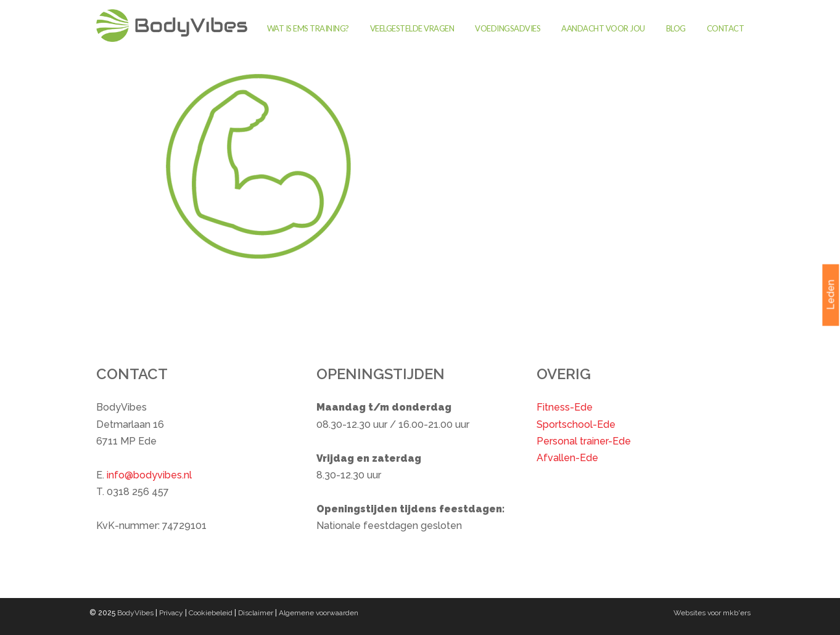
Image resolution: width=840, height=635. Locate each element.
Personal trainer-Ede (584, 441)
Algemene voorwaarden (319, 613)
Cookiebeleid (211, 613)
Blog (676, 28)
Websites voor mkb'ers (712, 613)
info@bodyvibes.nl (149, 475)
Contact (726, 28)
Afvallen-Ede (567, 458)
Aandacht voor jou (603, 28)
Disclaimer (256, 613)
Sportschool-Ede (576, 424)
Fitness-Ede (565, 407)
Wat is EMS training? (308, 28)
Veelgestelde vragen (412, 28)
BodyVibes (135, 613)
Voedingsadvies (508, 28)
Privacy (171, 613)
